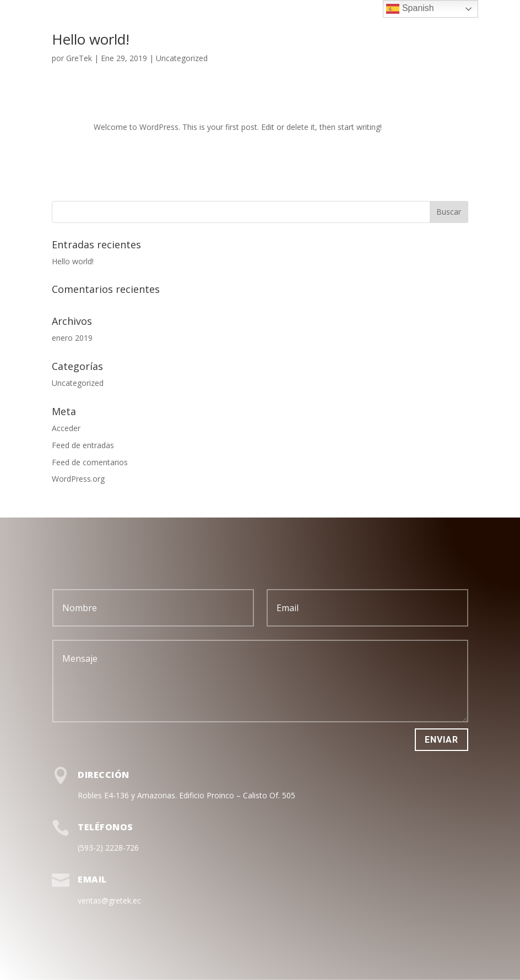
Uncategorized (182, 58)
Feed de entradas (83, 445)
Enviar (442, 740)
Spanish (410, 9)
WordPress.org (78, 479)
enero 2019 (72, 338)
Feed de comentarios (90, 462)
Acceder (66, 428)
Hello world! (91, 39)
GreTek (79, 58)
